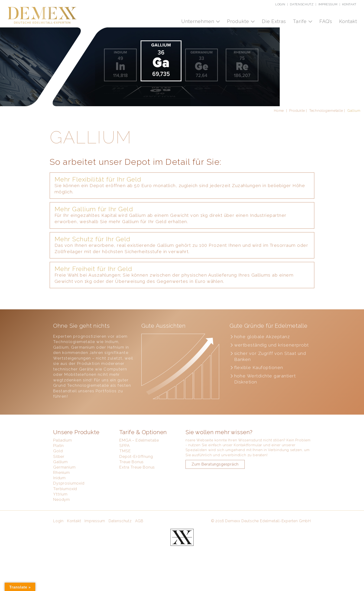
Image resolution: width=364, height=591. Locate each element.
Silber (59, 480)
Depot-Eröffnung (136, 480)
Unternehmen (198, 21)
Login (280, 4)
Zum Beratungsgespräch (215, 488)
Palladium (63, 464)
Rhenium (62, 496)
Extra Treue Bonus (137, 491)
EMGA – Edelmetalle (139, 464)
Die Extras (274, 21)
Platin (58, 469)
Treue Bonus (132, 485)
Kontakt (349, 4)
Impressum (328, 4)
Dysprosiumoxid (69, 507)
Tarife (300, 21)
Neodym (62, 523)
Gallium (60, 485)
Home (279, 134)
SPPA (124, 469)
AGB (139, 545)
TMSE (125, 475)
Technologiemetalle (326, 134)
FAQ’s (326, 21)
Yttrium (60, 518)
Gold (58, 475)
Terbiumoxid (65, 512)
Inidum (59, 502)
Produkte (239, 21)
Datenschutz (302, 4)
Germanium (64, 491)
